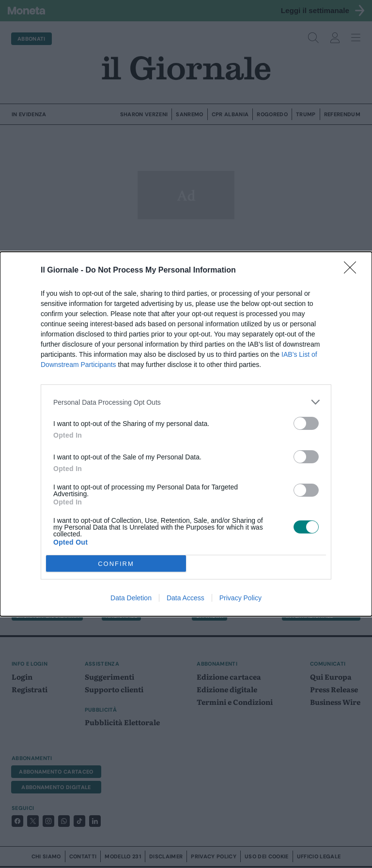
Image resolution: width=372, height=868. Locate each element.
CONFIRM (116, 563)
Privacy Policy (240, 598)
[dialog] (186, 434)
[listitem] (186, 402)
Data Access (186, 598)
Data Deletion (131, 598)
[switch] (306, 423)
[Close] (353, 271)
